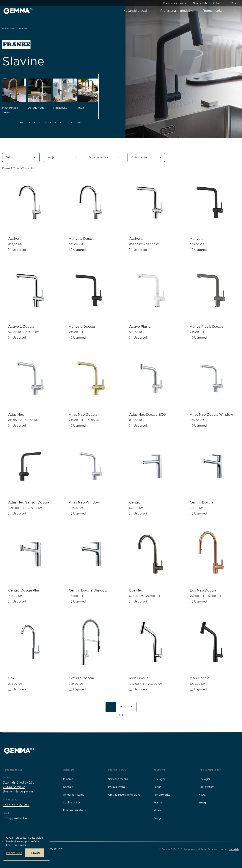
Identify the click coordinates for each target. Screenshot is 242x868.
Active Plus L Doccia (207, 326)
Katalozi (218, 3)
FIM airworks (162, 795)
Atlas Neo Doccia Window (212, 414)
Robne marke (215, 11)
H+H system (206, 787)
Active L (136, 239)
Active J (15, 239)
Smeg (157, 818)
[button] (21, 157)
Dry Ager (159, 779)
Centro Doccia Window (88, 590)
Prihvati (35, 853)
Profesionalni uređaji (177, 11)
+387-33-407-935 (16, 805)
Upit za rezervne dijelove (124, 795)
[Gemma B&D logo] (18, 11)
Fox (11, 678)
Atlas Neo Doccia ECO (148, 414)
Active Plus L (140, 326)
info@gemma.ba (15, 818)
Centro (135, 502)
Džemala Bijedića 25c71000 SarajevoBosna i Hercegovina (19, 787)
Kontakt (68, 787)
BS (233, 3)
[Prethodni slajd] (22, 122)
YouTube (55, 849)
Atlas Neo (16, 414)
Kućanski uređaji (137, 11)
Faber (157, 787)
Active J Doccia (82, 239)
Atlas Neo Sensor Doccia (29, 502)
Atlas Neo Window (84, 502)
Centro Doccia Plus (24, 590)
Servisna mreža (118, 779)
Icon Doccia (139, 678)
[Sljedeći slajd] (79, 122)
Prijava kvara (116, 787)
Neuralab (234, 849)
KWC (202, 795)
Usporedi (19, 250)
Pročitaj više (14, 853)
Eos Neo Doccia (203, 590)
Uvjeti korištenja (74, 795)
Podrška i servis (175, 3)
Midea (157, 810)
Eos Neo (136, 590)
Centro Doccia (202, 502)
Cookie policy (72, 803)
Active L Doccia (21, 326)
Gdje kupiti (200, 3)
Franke (158, 803)
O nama (68, 779)
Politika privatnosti (75, 810)
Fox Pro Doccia (81, 678)
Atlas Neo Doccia (83, 414)
